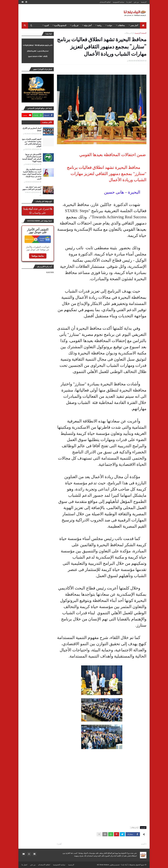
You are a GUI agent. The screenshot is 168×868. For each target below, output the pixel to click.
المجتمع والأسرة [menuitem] (60, 25)
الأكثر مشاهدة (47, 122)
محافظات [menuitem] (121, 25)
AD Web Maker (103, 865)
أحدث (143, 844)
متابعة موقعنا (38, 256)
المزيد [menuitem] (47, 25)
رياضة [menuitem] (99, 25)
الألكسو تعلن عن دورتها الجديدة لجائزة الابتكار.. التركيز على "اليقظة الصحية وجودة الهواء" (32, 158)
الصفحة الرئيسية (141, 33)
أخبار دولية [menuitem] (88, 25)
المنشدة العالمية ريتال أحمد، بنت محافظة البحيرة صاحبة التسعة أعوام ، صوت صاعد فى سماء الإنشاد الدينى (32, 174)
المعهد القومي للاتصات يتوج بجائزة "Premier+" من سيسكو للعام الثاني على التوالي (32, 143)
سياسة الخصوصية (118, 2)
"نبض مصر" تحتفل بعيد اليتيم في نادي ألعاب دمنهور (32, 188)
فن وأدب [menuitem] (75, 25)
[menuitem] (143, 25)
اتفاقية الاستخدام (105, 2)
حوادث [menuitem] (110, 25)
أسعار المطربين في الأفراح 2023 (32, 129)
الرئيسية (144, 2)
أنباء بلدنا (124, 865)
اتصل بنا (129, 2)
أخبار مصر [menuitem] (134, 25)
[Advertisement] (68, 13)
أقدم (60, 844)
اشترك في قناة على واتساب (38, 211)
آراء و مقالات (129, 33)
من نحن (136, 2)
